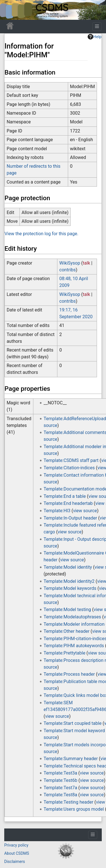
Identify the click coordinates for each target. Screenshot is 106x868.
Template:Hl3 (57, 511)
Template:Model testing (67, 609)
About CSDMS (17, 853)
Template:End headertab (68, 503)
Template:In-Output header (70, 518)
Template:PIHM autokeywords (74, 646)
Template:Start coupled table (73, 723)
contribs (68, 270)
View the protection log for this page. (41, 234)
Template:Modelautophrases (72, 617)
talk (86, 263)
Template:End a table (65, 496)
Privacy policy (16, 845)
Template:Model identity (68, 567)
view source (85, 511)
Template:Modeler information (74, 624)
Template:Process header (69, 674)
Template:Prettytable (64, 653)
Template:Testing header (68, 802)
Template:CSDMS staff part (71, 460)
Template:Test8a (60, 795)
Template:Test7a (60, 788)
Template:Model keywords (70, 588)
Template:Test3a (60, 773)
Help (95, 37)
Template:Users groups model (74, 809)
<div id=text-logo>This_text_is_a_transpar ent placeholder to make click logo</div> (9, 10)
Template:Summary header (71, 759)
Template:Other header (66, 631)
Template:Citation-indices (69, 468)
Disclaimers (15, 862)
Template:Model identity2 (69, 581)
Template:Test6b (60, 780)
